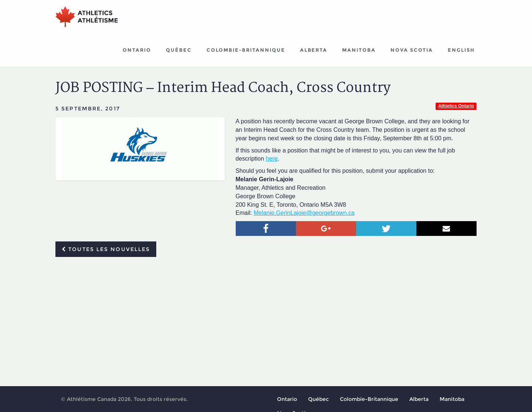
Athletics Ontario (456, 106)
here (272, 159)
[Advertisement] (266, 318)
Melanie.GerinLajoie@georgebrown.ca (304, 213)
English (461, 50)
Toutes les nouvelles (106, 249)
